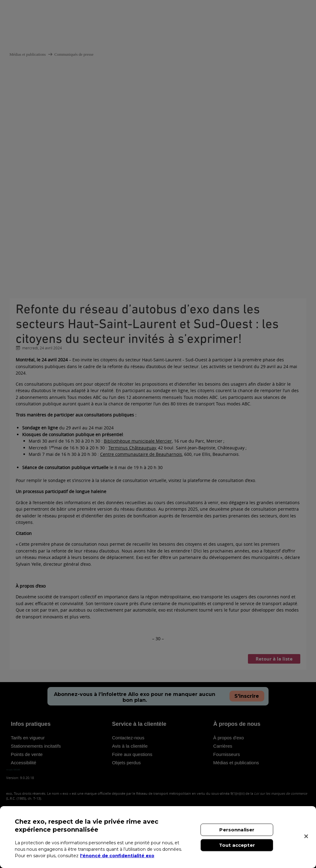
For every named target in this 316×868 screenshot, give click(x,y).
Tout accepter (237, 845)
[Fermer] (306, 836)
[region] (158, 837)
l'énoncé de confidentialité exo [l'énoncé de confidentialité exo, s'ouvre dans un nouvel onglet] (117, 856)
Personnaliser (237, 830)
